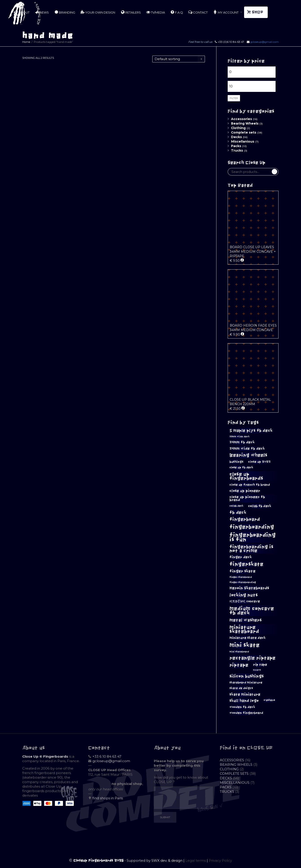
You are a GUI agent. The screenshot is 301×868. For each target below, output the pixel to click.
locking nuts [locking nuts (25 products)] (244, 595)
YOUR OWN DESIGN (98, 12)
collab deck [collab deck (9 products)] (236, 506)
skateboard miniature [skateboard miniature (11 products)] (246, 683)
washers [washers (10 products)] (269, 700)
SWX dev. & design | (168, 860)
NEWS (42, 12)
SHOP (256, 12)
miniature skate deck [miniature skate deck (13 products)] (248, 638)
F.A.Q (177, 12)
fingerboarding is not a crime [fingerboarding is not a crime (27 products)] (251, 549)
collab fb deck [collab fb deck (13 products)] (260, 506)
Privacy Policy (220, 860)
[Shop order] (179, 59)
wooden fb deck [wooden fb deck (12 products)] (242, 707)
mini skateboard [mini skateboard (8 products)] (239, 652)
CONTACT (198, 12)
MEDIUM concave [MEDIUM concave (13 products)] (245, 601)
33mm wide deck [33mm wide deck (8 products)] (239, 437)
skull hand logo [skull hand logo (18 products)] (244, 701)
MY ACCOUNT (226, 12)
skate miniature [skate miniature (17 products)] (245, 694)
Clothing (238, 128)
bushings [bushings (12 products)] (236, 462)
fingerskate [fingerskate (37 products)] (246, 564)
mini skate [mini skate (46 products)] (245, 645)
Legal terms (196, 860)
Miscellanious (243, 141)
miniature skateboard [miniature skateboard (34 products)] (244, 629)
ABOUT (22, 12)
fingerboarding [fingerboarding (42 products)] (252, 527)
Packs (236, 146)
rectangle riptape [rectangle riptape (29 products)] (253, 658)
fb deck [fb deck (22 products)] (238, 512)
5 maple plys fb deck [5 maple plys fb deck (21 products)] (251, 431)
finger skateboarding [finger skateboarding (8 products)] (243, 582)
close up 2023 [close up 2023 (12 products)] (259, 462)
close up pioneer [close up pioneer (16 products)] (245, 491)
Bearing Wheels (245, 123)
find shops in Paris (108, 798)
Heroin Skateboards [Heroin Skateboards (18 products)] (249, 588)
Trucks (237, 150)
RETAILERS (131, 12)
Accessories (241, 119)
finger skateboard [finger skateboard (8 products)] (241, 577)
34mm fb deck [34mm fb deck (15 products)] (242, 442)
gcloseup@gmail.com (264, 42)
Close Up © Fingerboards (45, 756)
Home (26, 42)
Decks (236, 137)
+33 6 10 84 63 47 (107, 756)
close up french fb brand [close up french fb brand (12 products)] (250, 485)
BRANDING (65, 12)
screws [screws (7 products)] (257, 670)
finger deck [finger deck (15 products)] (241, 557)
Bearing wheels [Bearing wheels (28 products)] (248, 455)
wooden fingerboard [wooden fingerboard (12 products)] (246, 713)
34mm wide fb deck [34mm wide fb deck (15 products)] (247, 449)
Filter (234, 98)
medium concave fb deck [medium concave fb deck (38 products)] (252, 611)
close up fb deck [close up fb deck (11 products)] (241, 467)
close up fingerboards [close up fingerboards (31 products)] (246, 476)
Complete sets (244, 132)
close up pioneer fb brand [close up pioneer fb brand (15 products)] (247, 498)
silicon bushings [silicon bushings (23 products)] (247, 676)
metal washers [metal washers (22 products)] (246, 620)
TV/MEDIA (156, 12)
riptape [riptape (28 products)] (239, 665)
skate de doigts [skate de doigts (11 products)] (241, 688)
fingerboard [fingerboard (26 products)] (245, 519)
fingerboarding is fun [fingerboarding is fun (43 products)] (253, 537)
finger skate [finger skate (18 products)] (243, 571)
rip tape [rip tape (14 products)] (260, 665)
